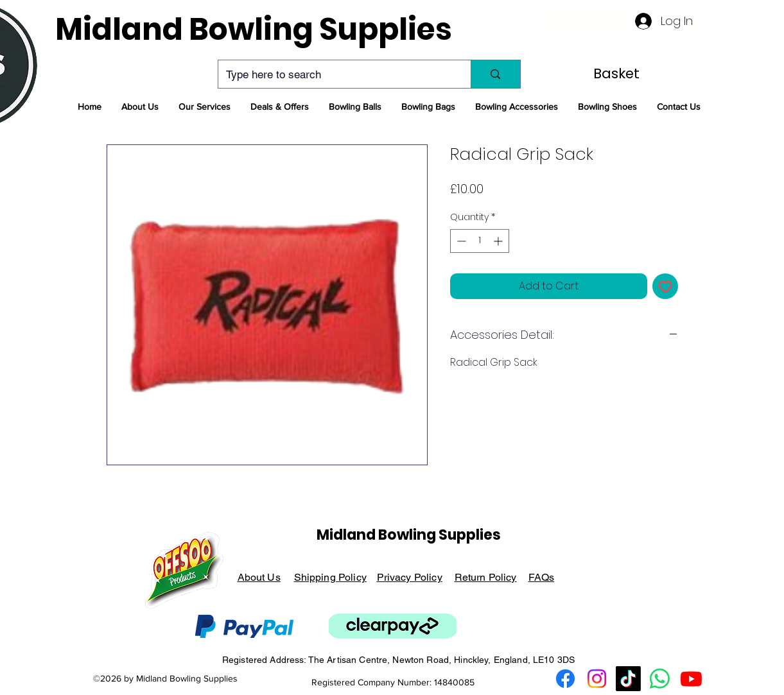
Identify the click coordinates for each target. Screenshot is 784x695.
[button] (140, 107)
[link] (619, 73)
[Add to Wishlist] (665, 286)
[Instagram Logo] (597, 679)
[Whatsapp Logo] (660, 679)
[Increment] (499, 241)
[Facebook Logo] (565, 679)
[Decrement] (460, 241)
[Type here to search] (335, 74)
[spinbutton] (480, 241)
